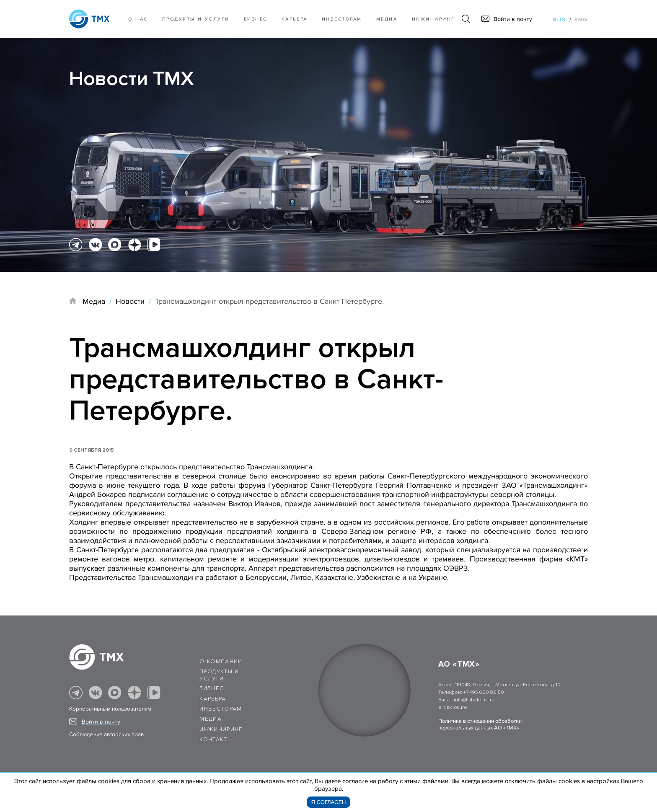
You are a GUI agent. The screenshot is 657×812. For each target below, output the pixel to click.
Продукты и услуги (196, 19)
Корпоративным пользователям (110, 709)
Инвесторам (342, 19)
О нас (138, 19)
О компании (221, 662)
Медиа (387, 19)
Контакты (216, 740)
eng (581, 20)
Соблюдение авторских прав (106, 734)
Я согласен (329, 802)
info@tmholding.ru (474, 700)
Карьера (295, 19)
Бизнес (212, 688)
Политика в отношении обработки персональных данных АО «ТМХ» (480, 724)
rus (560, 20)
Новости (130, 301)
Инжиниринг (433, 19)
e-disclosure (453, 707)
